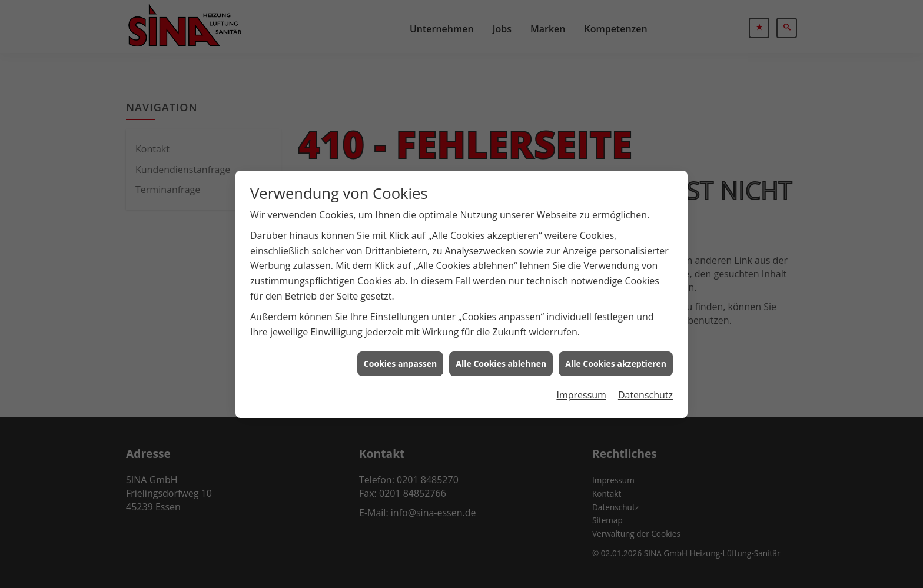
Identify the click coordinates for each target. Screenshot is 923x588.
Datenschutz (645, 393)
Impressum (581, 393)
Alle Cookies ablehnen (501, 362)
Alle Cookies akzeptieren (616, 362)
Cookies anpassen (400, 362)
